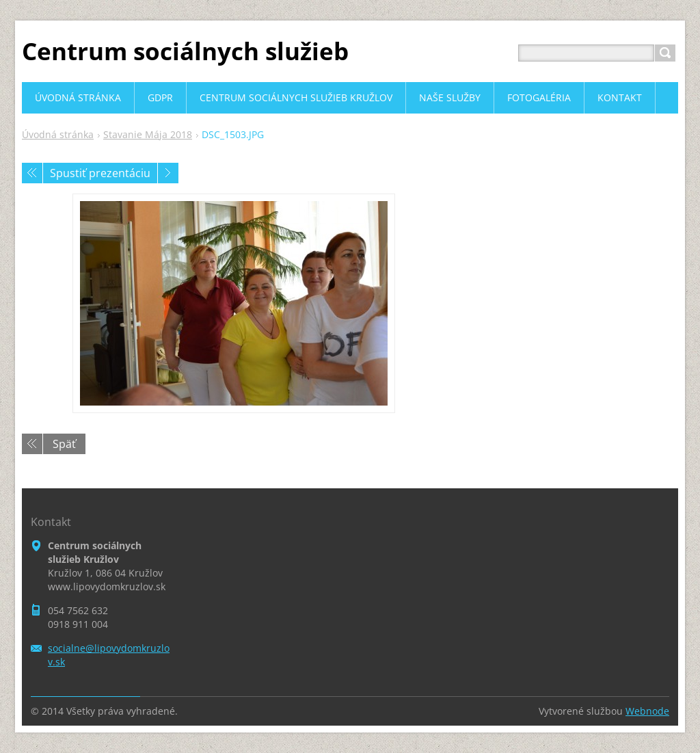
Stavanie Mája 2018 (148, 134)
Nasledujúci (168, 173)
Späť (64, 444)
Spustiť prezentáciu (100, 173)
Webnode (647, 711)
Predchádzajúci (32, 173)
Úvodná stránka (58, 134)
